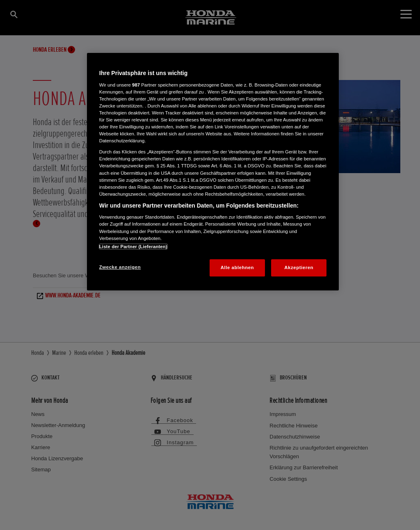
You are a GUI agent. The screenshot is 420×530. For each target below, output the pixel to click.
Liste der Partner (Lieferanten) (133, 247)
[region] (213, 171)
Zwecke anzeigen (120, 267)
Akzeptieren (299, 267)
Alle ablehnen (237, 267)
